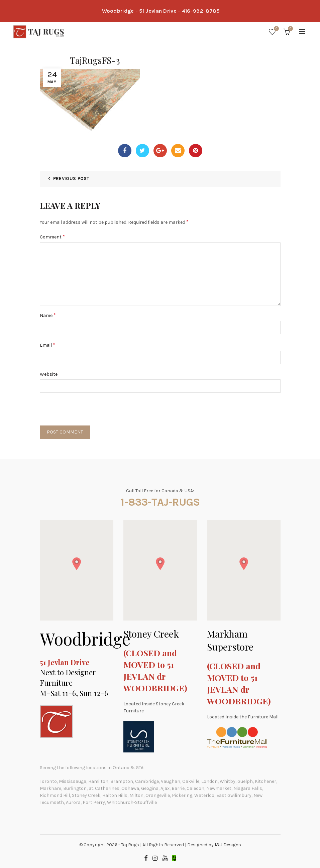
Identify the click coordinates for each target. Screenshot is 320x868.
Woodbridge (85, 639)
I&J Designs (228, 845)
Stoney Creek (151, 634)
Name (48, 315)
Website (49, 374)
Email (47, 345)
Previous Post (71, 179)
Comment (52, 237)
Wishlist (276, 29)
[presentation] (91, 412)
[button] (77, 564)
